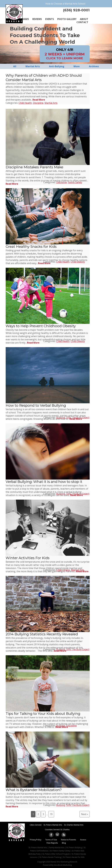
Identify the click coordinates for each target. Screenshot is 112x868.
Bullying (61, 417)
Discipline (38, 103)
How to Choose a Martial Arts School (65, 4)
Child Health (25, 103)
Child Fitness (63, 570)
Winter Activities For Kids (28, 558)
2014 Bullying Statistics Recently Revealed (42, 634)
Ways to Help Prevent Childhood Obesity (41, 326)
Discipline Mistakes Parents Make (34, 167)
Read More (39, 100)
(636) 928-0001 (76, 10)
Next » (85, 814)
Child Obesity (78, 262)
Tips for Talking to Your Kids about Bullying (43, 714)
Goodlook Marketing (63, 865)
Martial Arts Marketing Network (64, 862)
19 (51, 814)
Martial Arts (51, 103)
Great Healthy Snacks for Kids (31, 247)
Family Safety (75, 182)
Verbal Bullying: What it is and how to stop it (44, 482)
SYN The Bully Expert (78, 417)
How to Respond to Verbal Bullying (36, 405)
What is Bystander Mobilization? (34, 790)
